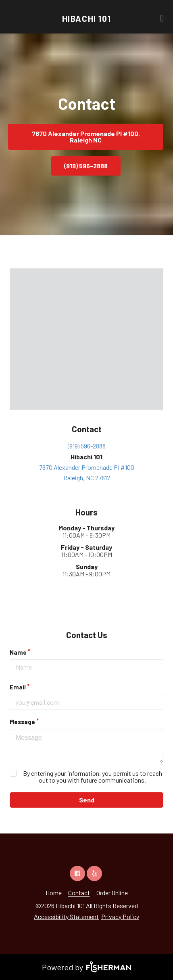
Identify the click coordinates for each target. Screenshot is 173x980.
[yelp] (94, 873)
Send (87, 800)
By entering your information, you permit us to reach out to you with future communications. (93, 777)
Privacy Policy (120, 916)
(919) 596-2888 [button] (86, 166)
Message (22, 722)
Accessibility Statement (66, 916)
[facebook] (77, 873)
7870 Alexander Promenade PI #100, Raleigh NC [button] (86, 137)
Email (18, 687)
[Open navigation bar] (162, 18)
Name (18, 652)
